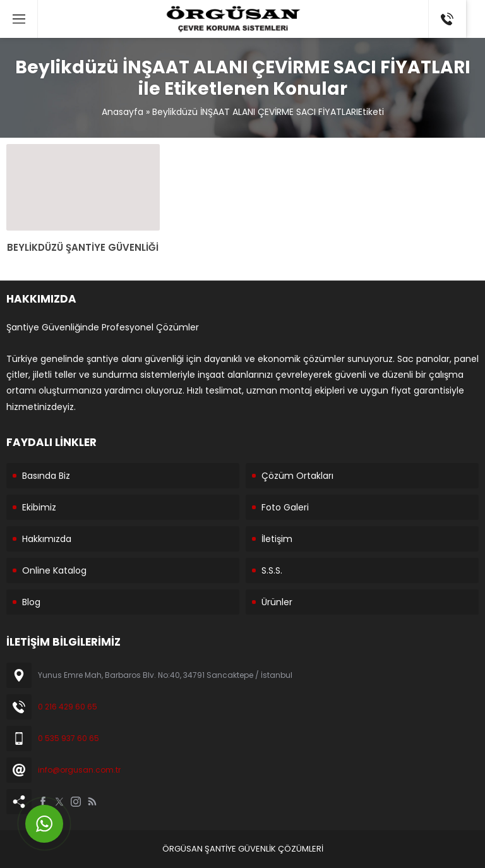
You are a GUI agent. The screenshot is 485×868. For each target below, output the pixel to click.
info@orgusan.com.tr (79, 770)
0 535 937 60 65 (69, 738)
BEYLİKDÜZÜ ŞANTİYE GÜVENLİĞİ (83, 247)
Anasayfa (123, 112)
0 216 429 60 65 (68, 707)
